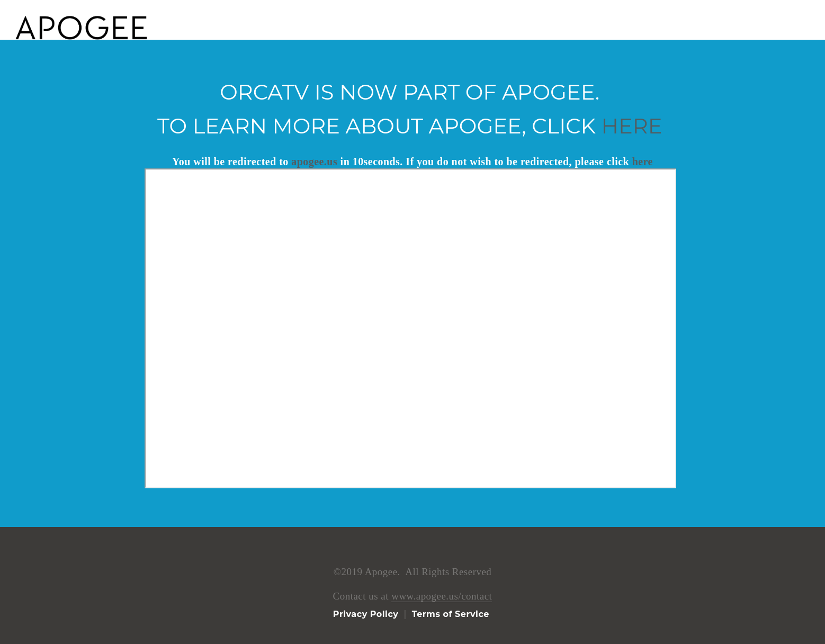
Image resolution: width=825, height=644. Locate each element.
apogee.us (314, 162)
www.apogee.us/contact (442, 596)
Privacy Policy (366, 614)
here (632, 126)
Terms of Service (450, 614)
